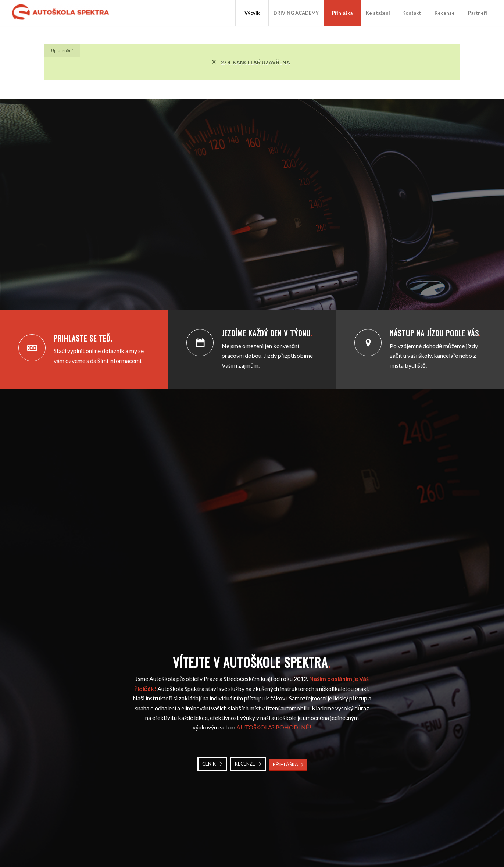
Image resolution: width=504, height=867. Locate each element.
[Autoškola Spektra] (63, 13)
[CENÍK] (212, 764)
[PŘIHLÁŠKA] (288, 765)
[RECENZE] (248, 764)
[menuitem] (252, 13)
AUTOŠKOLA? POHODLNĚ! (274, 727)
